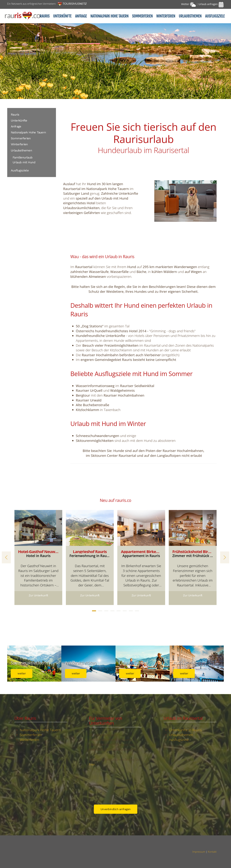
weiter (22, 673)
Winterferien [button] (166, 16)
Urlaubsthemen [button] (190, 16)
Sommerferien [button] (142, 16)
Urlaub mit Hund (24, 162)
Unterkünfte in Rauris (185, 730)
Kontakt (212, 852)
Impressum (199, 852)
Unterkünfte (19, 121)
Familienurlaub (23, 157)
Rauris (45, 16)
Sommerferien (21, 138)
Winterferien (19, 144)
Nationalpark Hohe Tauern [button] (109, 16)
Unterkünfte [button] (62, 16)
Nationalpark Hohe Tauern (28, 132)
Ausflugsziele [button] (215, 16)
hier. (92, 764)
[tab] (94, 611)
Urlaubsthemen (21, 150)
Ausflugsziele (20, 170)
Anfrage (81, 16)
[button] (6, 557)
